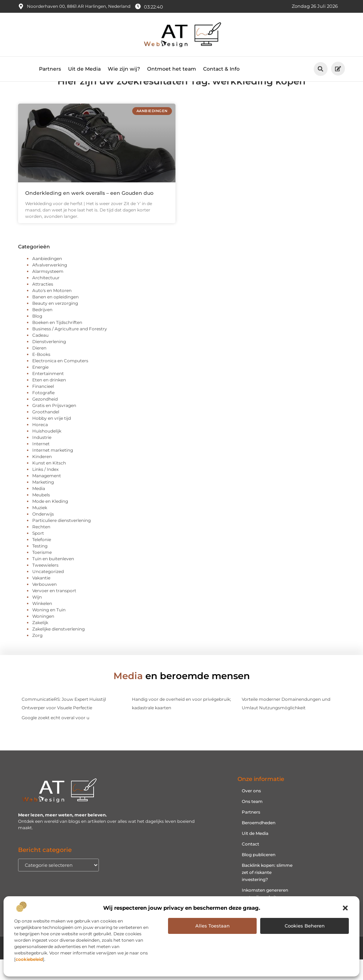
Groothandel (46, 432)
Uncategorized (48, 592)
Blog (37, 337)
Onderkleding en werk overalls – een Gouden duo (89, 214)
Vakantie (41, 598)
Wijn (37, 618)
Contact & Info (221, 69)
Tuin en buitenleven (53, 579)
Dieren (39, 368)
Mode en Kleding (50, 522)
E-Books (41, 375)
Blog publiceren (259, 876)
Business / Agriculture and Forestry (70, 349)
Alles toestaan (213, 926)
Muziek (40, 528)
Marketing (43, 503)
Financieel (43, 407)
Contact (250, 865)
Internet (41, 464)
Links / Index (45, 490)
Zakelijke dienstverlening (58, 649)
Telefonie (42, 560)
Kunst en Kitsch (49, 483)
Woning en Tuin (49, 630)
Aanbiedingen (47, 279)
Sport (38, 554)
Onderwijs (43, 535)
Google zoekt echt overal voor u (55, 738)
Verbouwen (44, 605)
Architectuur (46, 298)
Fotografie (43, 413)
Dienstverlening (49, 362)
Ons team (252, 822)
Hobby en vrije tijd (52, 439)
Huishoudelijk (47, 452)
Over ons (251, 812)
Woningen (43, 637)
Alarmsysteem (48, 292)
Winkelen (42, 624)
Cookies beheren (305, 926)
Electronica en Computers (60, 381)
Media (39, 509)
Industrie (42, 458)
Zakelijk (40, 643)
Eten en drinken (49, 400)
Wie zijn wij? (124, 69)
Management (47, 496)
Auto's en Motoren (52, 311)
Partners (50, 69)
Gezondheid (45, 420)
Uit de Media (84, 69)
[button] (345, 908)
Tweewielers (45, 586)
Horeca (40, 445)
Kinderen (42, 477)
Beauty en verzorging (55, 324)
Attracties (43, 305)
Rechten (41, 547)
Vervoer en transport (54, 611)
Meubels (41, 515)
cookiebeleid (29, 959)
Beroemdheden (259, 844)
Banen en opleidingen (55, 317)
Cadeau (40, 356)
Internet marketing (53, 471)
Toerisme (42, 573)
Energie (40, 388)
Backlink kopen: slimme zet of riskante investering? (267, 893)
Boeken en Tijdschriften (57, 343)
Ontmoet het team (172, 69)
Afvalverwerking (50, 285)
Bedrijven (42, 330)
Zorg (37, 656)
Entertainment (48, 394)
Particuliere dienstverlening (62, 541)
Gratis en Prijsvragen (54, 426)
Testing (40, 566)
